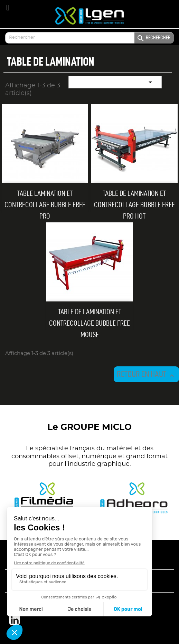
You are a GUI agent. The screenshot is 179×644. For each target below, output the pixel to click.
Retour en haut (146, 375)
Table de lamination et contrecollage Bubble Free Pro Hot (134, 204)
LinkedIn (15, 620)
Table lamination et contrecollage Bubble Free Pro (45, 204)
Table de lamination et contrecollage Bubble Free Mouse (89, 323)
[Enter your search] (89, 38)
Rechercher (153, 38)
